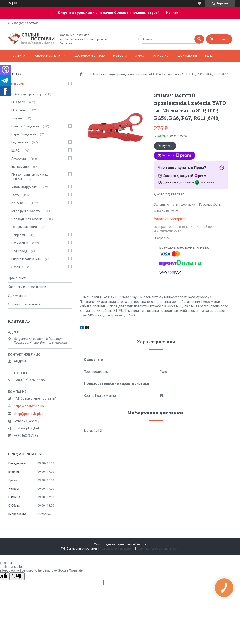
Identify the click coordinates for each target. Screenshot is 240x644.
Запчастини (20, 243)
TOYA (15, 195)
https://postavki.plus (29, 406)
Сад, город (19, 251)
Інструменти (20, 166)
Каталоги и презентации (27, 287)
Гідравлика (20, 142)
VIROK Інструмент (24, 187)
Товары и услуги (47, 56)
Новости (120, 56)
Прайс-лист (161, 56)
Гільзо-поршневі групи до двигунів (30, 177)
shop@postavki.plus (29, 414)
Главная (19, 56)
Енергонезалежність (26, 259)
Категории (16, 83)
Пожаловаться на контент (117, 549)
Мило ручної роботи (26, 211)
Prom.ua (141, 544)
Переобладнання (24, 134)
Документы (187, 56)
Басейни (17, 267)
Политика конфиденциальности (158, 549)
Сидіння (17, 118)
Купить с (177, 156)
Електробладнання (25, 126)
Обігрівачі (19, 235)
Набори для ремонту (26, 94)
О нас (139, 56)
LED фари (18, 102)
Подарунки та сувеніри (28, 219)
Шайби (16, 150)
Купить (172, 13)
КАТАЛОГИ (19, 203)
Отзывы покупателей (24, 304)
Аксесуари (19, 158)
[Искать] (199, 39)
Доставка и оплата (90, 56)
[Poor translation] (17, 576)
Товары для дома (24, 227)
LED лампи (19, 110)
